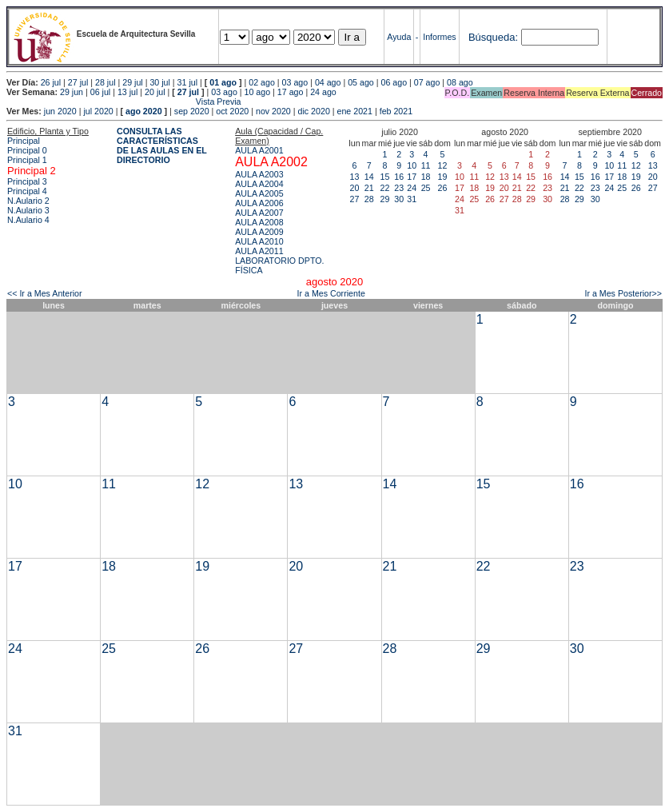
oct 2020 (232, 111)
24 (412, 188)
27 (355, 199)
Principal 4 (27, 191)
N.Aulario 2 (28, 201)
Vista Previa (124, 101)
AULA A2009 (259, 232)
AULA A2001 (259, 150)
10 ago (258, 92)
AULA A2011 (259, 251)
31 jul (187, 82)
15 (385, 177)
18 (426, 177)
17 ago (291, 92)
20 (355, 188)
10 (412, 165)
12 (443, 165)
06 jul (100, 92)
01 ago (223, 82)
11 (426, 165)
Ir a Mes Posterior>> (623, 293)
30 (399, 199)
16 (399, 177)
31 (412, 199)
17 (412, 177)
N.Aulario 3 (28, 210)
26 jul (51, 82)
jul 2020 (98, 111)
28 (369, 199)
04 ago (328, 82)
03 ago (295, 82)
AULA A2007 (259, 213)
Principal (24, 141)
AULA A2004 (259, 184)
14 (369, 177)
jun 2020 (60, 111)
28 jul (105, 82)
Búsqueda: (493, 37)
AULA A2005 (259, 193)
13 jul (127, 92)
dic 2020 (314, 111)
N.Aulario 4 (28, 220)
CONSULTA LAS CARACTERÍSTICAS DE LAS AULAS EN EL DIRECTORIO (162, 145)
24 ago (323, 92)
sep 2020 (192, 111)
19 (443, 177)
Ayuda (399, 37)
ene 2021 (355, 111)
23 (399, 188)
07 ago (427, 82)
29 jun (72, 92)
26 (443, 188)
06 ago (394, 82)
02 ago (262, 82)
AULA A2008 (259, 222)
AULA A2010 (259, 241)
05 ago (361, 82)
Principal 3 (27, 181)
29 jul (132, 82)
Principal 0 (27, 150)
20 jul (155, 92)
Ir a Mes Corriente (331, 293)
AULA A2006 (259, 203)
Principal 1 (27, 160)
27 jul (78, 82)
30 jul (159, 82)
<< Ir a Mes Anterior (45, 293)
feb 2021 (396, 111)
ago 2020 (144, 111)
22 (385, 188)
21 (369, 188)
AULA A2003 (259, 174)
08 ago (460, 82)
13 (355, 177)
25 (426, 188)
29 (385, 199)
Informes (439, 37)
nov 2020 (273, 111)
